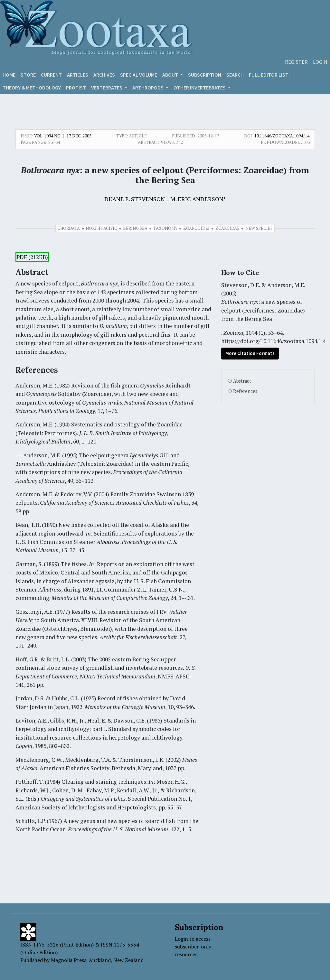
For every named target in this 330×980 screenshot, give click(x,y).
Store (28, 75)
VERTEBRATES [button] (107, 88)
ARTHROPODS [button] (148, 88)
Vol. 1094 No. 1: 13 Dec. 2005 (63, 136)
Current (51, 75)
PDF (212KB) (32, 257)
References (245, 391)
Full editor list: (269, 75)
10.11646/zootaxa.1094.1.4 (282, 136)
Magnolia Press (69, 960)
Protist (76, 88)
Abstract (242, 381)
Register (296, 62)
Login (320, 62)
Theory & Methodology (32, 88)
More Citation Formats (250, 353)
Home (9, 75)
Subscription (205, 75)
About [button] (171, 75)
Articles (78, 75)
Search (235, 75)
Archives (104, 75)
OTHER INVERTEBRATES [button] (200, 88)
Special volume (139, 75)
